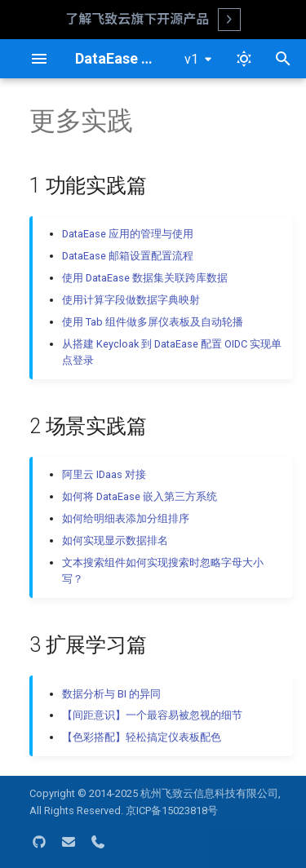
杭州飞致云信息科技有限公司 (209, 793)
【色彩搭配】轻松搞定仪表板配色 (142, 737)
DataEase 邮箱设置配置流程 (128, 256)
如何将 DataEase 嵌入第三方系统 (140, 496)
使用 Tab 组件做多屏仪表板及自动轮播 (153, 322)
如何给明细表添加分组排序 (126, 518)
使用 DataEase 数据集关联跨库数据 (145, 278)
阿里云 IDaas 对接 (104, 474)
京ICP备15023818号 (172, 810)
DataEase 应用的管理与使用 (128, 234)
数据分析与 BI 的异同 (111, 694)
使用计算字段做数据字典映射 (131, 300)
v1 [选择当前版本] (191, 59)
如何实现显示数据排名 (115, 540)
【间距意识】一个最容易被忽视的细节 (152, 715)
